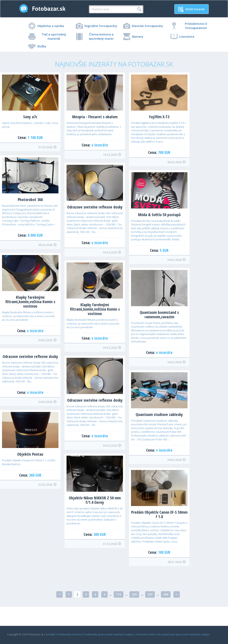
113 (119, 594)
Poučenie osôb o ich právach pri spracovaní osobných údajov (173, 634)
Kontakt (50, 634)
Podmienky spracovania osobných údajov (109, 634)
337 (150, 594)
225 (134, 594)
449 (166, 594)
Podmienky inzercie (69, 634)
